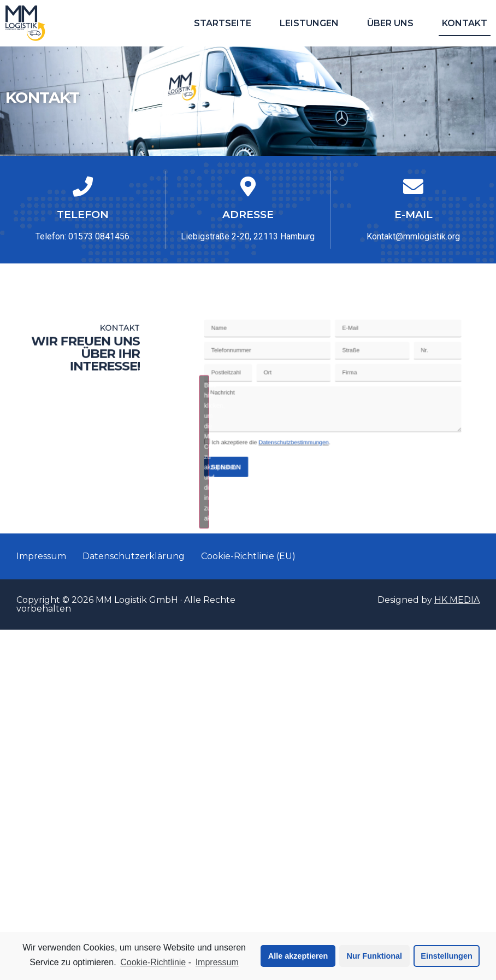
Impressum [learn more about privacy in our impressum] (217, 962)
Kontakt (465, 23)
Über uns (390, 23)
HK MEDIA (457, 600)
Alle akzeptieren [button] (298, 956)
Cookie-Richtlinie (153, 962)
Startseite (223, 23)
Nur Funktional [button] (375, 956)
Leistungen (309, 23)
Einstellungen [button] (446, 956)
